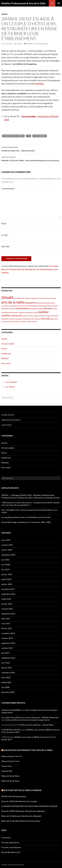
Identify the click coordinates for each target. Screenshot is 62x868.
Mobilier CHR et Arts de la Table (13, 865)
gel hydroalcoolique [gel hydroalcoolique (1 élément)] (36, 309)
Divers (4, 349)
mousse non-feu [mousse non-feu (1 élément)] (28, 316)
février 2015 (7, 628)
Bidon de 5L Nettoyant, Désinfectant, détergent (21, 816)
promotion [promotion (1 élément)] (55, 316)
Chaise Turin (7, 766)
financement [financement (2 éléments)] (22, 308)
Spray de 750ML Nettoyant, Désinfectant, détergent (23, 811)
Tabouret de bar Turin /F (12, 756)
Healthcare (6, 353)
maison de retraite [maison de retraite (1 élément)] (31, 312)
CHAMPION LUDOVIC (11, 730)
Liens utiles (6, 425)
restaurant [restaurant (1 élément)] (19, 319)
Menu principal (59, 3)
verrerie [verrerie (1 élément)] (29, 321)
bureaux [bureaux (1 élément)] (52, 303)
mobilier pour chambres (14, 136)
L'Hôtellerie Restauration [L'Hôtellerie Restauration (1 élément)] (10, 312)
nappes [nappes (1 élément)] (36, 316)
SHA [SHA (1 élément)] (32, 319)
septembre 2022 (8, 555)
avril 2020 (6, 565)
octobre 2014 (7, 638)
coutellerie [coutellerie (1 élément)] (13, 306)
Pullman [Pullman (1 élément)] (12, 319)
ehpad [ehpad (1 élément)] (55, 306)
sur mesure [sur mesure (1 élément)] (5, 321)
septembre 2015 (8, 614)
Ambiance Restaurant (11, 420)
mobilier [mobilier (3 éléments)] (43, 312)
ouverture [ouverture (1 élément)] (42, 316)
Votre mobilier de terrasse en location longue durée (28, 720)
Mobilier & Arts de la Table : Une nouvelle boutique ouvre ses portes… (31, 159)
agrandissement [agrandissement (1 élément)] (19, 298)
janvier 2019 (7, 574)
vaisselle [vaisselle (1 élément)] (23, 321)
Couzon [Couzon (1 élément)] (20, 306)
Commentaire (9, 188)
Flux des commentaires (11, 847)
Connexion (6, 838)
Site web (5, 246)
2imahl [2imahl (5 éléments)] (7, 297)
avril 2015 (6, 623)
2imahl (5, 14)
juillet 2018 (6, 579)
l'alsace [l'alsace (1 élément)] (54, 309)
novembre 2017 (8, 589)
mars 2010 (6, 677)
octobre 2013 (7, 648)
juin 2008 (5, 687)
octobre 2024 (7, 545)
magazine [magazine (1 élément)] (22, 312)
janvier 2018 (7, 584)
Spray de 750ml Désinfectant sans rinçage (19, 801)
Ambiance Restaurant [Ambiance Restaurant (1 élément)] (32, 298)
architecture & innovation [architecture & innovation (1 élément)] (48, 298)
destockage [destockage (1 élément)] (33, 306)
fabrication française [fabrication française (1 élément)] (8, 309)
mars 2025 (6, 540)
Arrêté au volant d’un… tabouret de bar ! (31, 149)
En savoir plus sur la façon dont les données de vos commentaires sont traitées (30, 269)
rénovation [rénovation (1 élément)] (26, 319)
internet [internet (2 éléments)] (47, 308)
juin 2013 (5, 653)
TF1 (29, 136)
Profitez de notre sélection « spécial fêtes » (36, 725)
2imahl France (8, 415)
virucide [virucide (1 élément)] (34, 321)
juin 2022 (5, 560)
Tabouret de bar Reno (10, 776)
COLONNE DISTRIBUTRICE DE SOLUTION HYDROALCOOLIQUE (29, 806)
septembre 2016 (8, 594)
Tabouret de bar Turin (10, 761)
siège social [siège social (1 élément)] (54, 319)
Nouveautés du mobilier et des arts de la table (28, 750)
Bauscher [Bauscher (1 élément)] (39, 303)
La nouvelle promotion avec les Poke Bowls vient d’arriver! (26, 517)
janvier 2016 (7, 604)
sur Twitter (10, 387)
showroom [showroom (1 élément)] (37, 319)
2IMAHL (40, 84)
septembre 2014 (8, 643)
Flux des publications (10, 842)
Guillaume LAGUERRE (11, 710)
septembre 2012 (8, 658)
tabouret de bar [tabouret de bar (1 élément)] (14, 321)
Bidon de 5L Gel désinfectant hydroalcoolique (21, 821)
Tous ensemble (40, 136)
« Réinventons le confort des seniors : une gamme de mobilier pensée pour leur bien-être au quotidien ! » (30, 504)
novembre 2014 (8, 633)
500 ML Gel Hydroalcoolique (14, 796)
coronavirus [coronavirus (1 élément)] (5, 306)
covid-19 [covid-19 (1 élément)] (26, 306)
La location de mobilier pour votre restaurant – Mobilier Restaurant (30, 717)
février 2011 (7, 668)
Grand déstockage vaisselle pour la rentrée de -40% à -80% (26, 522)
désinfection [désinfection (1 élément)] (49, 306)
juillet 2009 (6, 682)
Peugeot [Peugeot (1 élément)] (49, 316)
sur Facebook (11, 382)
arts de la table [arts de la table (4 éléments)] (13, 302)
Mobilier (5, 358)
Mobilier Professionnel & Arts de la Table (23, 3)
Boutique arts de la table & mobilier (23, 790)
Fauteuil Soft (7, 771)
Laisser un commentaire (37, 44)
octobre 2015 (7, 609)
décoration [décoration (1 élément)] (40, 306)
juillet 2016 (6, 599)
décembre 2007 (8, 692)
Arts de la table (8, 344)
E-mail (5, 235)
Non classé (6, 363)
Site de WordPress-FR (11, 852)
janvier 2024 (7, 550)
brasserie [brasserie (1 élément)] (46, 303)
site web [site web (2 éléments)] (45, 319)
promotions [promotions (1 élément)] (5, 319)
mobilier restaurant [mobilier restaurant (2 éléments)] (12, 315)
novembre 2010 (8, 673)
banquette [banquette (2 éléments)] (30, 303)
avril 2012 (6, 663)
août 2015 (6, 619)
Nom (4, 223)
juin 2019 (5, 569)
